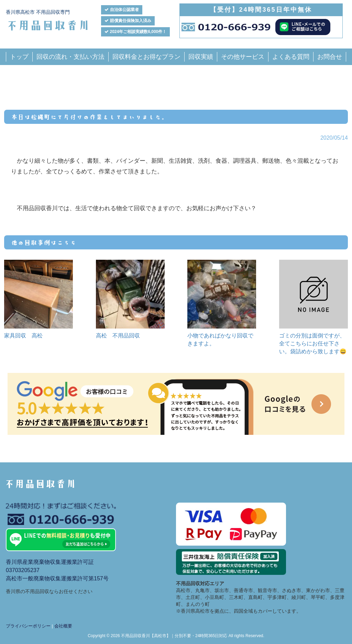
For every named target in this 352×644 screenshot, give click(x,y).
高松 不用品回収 (118, 336)
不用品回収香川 (48, 25)
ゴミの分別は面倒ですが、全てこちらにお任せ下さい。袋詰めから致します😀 (313, 344)
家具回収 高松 (23, 336)
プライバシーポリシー (28, 626)
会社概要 (63, 626)
